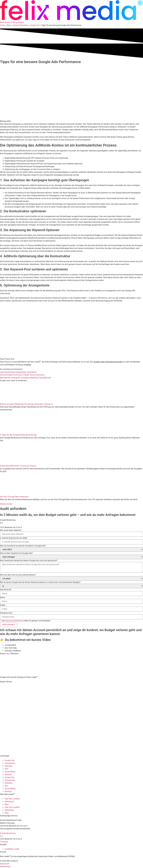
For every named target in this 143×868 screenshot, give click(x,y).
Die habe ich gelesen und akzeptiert (26, 621)
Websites (9, 766)
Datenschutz (5, 867)
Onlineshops (10, 763)
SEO (6, 769)
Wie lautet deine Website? (11, 530)
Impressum (5, 864)
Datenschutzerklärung (14, 621)
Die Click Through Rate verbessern (14, 497)
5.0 (1, 836)
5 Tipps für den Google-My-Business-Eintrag (18, 435)
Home (3, 25)
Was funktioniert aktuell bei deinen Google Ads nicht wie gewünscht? (29, 561)
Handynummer (6, 613)
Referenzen (9, 802)
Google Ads (35, 25)
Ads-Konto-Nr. (6, 590)
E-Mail (3, 605)
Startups (8, 775)
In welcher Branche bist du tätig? (14, 538)
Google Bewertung (8, 833)
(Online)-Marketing (20, 25)
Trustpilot (4, 842)
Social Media (10, 772)
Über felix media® (12, 799)
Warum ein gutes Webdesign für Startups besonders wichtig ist (26, 404)
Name (3, 597)
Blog (9, 25)
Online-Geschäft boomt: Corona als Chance (18, 466)
